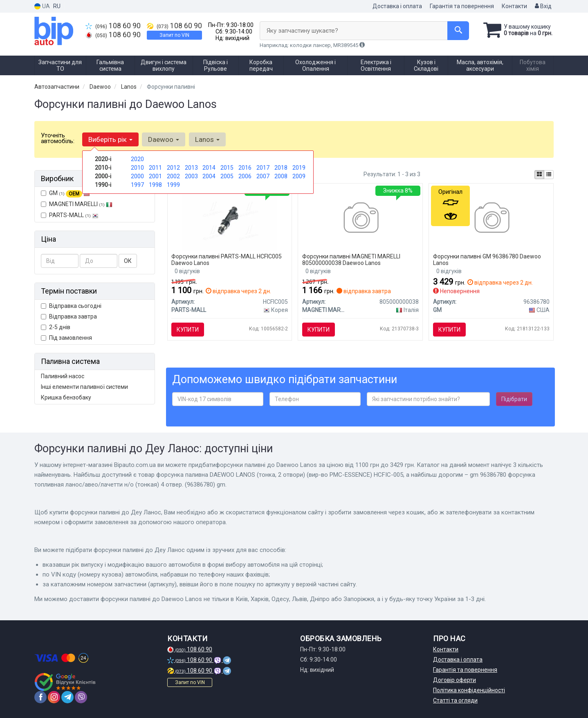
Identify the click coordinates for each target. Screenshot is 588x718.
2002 (173, 176)
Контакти (514, 6)
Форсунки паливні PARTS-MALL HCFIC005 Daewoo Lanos (227, 259)
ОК (128, 261)
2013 (191, 168)
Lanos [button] (207, 139)
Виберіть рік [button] (110, 139)
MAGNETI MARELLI (77, 204)
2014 (209, 168)
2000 (137, 176)
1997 (137, 185)
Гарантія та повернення (462, 6)
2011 (155, 168)
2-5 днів (56, 327)
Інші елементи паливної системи (84, 387)
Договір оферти (454, 680)
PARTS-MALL (70, 215)
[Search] (457, 31)
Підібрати (514, 399)
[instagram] (54, 697)
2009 (299, 176)
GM (65, 193)
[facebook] (40, 697)
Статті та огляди (455, 700)
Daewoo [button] (164, 139)
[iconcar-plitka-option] (539, 175)
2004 (209, 176)
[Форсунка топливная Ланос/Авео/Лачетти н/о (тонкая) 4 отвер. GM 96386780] (491, 219)
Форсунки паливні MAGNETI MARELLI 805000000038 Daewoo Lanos (351, 259)
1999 (173, 185)
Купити (188, 330)
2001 (155, 176)
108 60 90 (113, 26)
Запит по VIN (174, 35)
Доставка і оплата (397, 6)
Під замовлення (66, 338)
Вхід (543, 6)
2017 (263, 168)
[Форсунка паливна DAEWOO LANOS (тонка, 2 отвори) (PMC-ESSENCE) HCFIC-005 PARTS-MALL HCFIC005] (229, 219)
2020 (137, 159)
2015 (227, 168)
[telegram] (67, 697)
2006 (245, 176)
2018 (281, 168)
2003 (191, 176)
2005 (227, 176)
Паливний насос (63, 376)
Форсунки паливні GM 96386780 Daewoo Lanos (487, 259)
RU (57, 6)
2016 (245, 168)
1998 (155, 185)
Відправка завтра (69, 316)
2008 (281, 176)
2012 (173, 168)
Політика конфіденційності (469, 690)
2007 (263, 176)
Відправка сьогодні (71, 306)
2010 (137, 168)
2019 (299, 168)
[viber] (81, 697)
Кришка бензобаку (66, 397)
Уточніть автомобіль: (58, 138)
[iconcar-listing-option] (549, 175)
